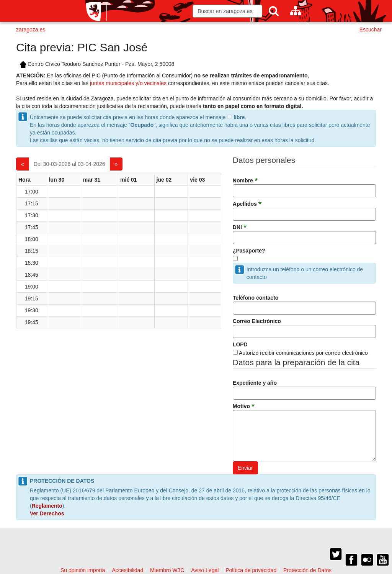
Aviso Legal (205, 570)
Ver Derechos (47, 513)
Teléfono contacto (256, 298)
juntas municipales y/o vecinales (128, 83)
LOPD (240, 344)
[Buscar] (274, 11)
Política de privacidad (251, 570)
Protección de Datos (307, 570)
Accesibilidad (127, 570)
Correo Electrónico (257, 321)
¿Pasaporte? (249, 251)
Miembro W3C (167, 570)
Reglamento (47, 506)
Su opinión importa (83, 570)
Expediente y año (255, 383)
